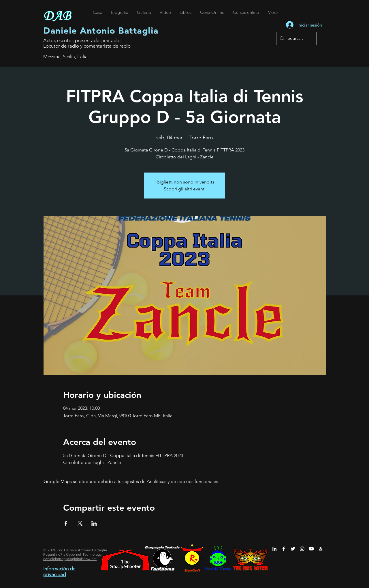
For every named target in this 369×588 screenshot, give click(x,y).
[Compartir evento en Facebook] (66, 523)
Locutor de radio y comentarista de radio (87, 46)
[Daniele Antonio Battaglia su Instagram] (302, 549)
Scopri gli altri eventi (185, 189)
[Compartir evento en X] (80, 523)
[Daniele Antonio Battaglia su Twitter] (293, 549)
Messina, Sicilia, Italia (65, 57)
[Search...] (296, 39)
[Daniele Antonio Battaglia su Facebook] (284, 549)
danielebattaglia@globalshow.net (70, 559)
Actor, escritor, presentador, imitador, (82, 40)
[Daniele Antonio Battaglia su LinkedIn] (274, 549)
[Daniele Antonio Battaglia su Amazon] (321, 549)
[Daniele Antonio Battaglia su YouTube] (311, 549)
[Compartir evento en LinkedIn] (94, 523)
